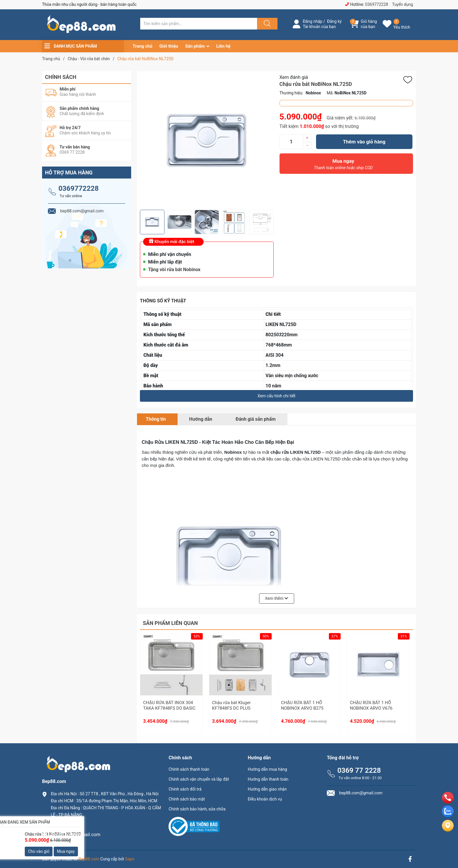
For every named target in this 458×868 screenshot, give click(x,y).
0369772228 (377, 4)
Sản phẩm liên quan (170, 623)
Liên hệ (223, 46)
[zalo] (448, 816)
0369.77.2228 (65, 825)
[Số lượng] (291, 142)
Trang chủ (142, 46)
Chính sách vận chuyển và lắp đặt (199, 779)
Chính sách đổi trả (185, 789)
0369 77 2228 (359, 770)
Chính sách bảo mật (187, 799)
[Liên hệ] (448, 830)
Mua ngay (343, 166)
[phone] (448, 802)
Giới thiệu (169, 46)
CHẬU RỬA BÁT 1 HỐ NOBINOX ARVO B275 (302, 706)
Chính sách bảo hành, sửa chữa (197, 809)
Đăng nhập (313, 21)
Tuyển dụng (403, 4)
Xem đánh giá (294, 77)
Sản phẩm (195, 46)
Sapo (130, 859)
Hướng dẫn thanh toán (268, 779)
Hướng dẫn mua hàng (267, 769)
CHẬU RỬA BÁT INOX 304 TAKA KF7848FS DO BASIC (169, 706)
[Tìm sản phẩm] (199, 24)
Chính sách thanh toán (189, 769)
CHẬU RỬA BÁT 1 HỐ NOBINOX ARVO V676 (371, 706)
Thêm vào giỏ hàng (364, 142)
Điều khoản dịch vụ (265, 799)
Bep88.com (89, 859)
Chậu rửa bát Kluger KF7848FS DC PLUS (231, 706)
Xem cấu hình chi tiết (277, 396)
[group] (207, 140)
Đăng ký (334, 21)
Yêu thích (402, 27)
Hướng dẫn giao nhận (267, 789)
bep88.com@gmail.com (76, 835)
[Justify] (266, 24)
